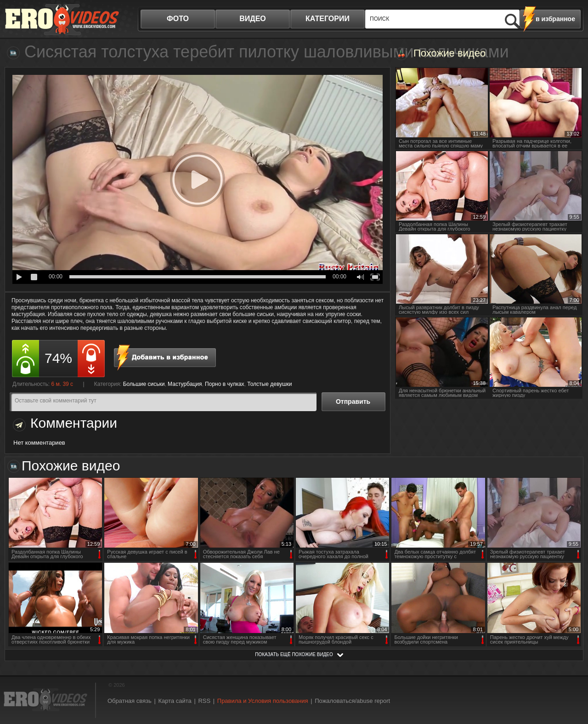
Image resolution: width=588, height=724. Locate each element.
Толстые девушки (269, 384)
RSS (204, 701)
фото (178, 19)
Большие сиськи (144, 384)
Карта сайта (175, 701)
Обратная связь (130, 701)
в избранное (555, 19)
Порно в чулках (225, 384)
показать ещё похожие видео (294, 654)
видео (253, 19)
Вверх (571, 679)
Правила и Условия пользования (263, 701)
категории (328, 19)
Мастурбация (185, 384)
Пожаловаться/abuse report (352, 701)
